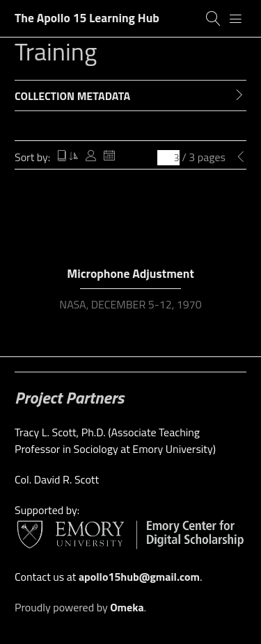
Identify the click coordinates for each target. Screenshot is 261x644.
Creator (91, 157)
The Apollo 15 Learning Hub (87, 18)
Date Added (109, 157)
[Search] (214, 19)
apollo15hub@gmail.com (139, 577)
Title (68, 157)
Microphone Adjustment (130, 273)
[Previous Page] (241, 157)
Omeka (127, 607)
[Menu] (236, 19)
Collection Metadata (72, 96)
